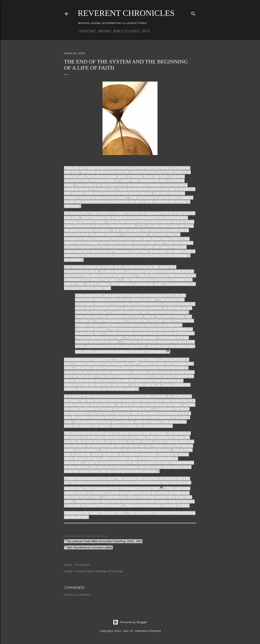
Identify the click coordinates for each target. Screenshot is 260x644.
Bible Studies (125, 31)
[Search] (193, 13)
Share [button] (68, 565)
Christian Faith (83, 571)
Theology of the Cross (109, 571)
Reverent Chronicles (126, 13)
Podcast (86, 31)
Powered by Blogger (130, 622)
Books (103, 31)
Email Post (82, 565)
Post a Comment (77, 595)
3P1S (144, 31)
